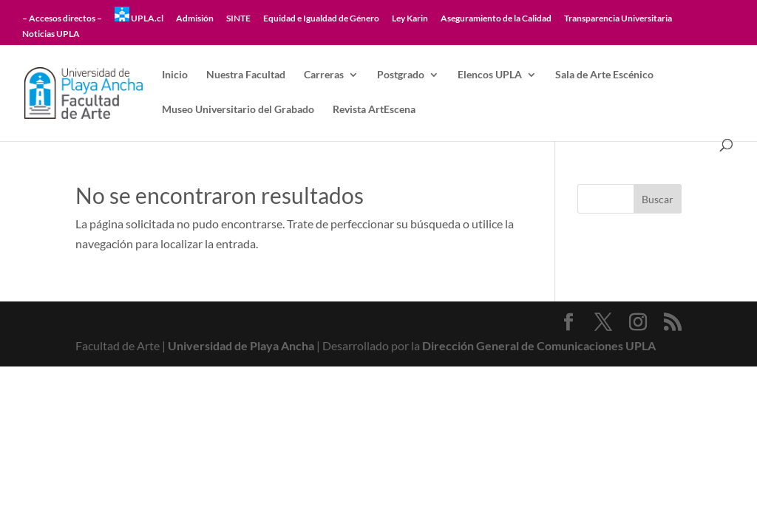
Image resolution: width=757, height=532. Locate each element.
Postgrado (401, 75)
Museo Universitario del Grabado (238, 110)
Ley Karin (410, 19)
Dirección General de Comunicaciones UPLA (539, 345)
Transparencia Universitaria (618, 19)
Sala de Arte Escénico (604, 75)
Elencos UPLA (490, 75)
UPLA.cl (139, 15)
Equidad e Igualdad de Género (321, 19)
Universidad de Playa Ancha (241, 345)
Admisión (195, 19)
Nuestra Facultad (246, 75)
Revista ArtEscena (374, 110)
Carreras (324, 75)
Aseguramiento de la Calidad (496, 19)
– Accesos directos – (62, 19)
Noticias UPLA (51, 34)
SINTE (238, 19)
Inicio (175, 75)
